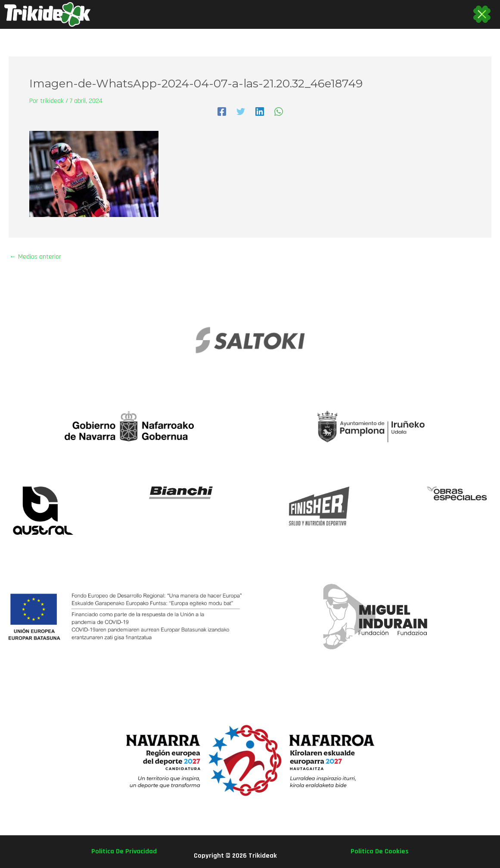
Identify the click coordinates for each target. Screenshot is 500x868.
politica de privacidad (124, 851)
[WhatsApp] (279, 111)
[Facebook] (222, 111)
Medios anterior (35, 257)
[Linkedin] (260, 111)
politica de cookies (380, 851)
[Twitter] (241, 111)
